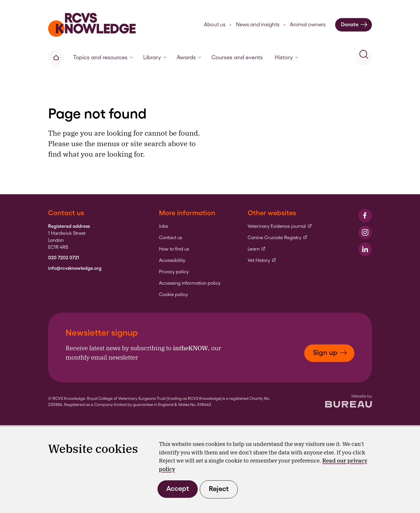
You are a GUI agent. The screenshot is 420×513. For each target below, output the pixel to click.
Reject (219, 489)
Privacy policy (174, 272)
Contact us (170, 238)
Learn (257, 249)
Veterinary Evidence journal (280, 226)
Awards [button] (189, 57)
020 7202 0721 (64, 258)
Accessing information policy (190, 283)
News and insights (258, 24)
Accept (178, 488)
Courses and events (237, 57)
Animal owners (308, 24)
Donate (354, 25)
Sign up (330, 352)
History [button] (286, 57)
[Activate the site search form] (364, 58)
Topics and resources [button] (103, 57)
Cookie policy (173, 295)
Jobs (163, 226)
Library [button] (155, 57)
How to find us (174, 249)
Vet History (262, 260)
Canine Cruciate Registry (278, 238)
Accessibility (172, 260)
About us (215, 24)
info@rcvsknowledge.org (75, 268)
